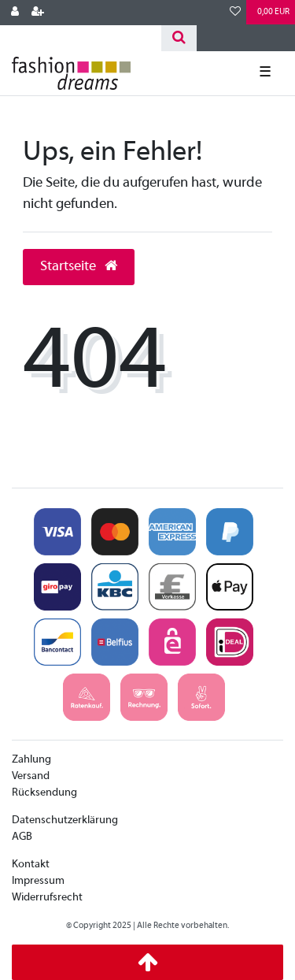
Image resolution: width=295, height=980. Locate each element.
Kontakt (31, 865)
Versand (31, 776)
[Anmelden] (15, 13)
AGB (22, 837)
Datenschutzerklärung (65, 820)
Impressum (38, 881)
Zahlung (31, 760)
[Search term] (81, 38)
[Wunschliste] (235, 13)
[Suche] (179, 38)
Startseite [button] (79, 267)
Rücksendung (44, 793)
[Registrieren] (38, 13)
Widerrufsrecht (47, 898)
